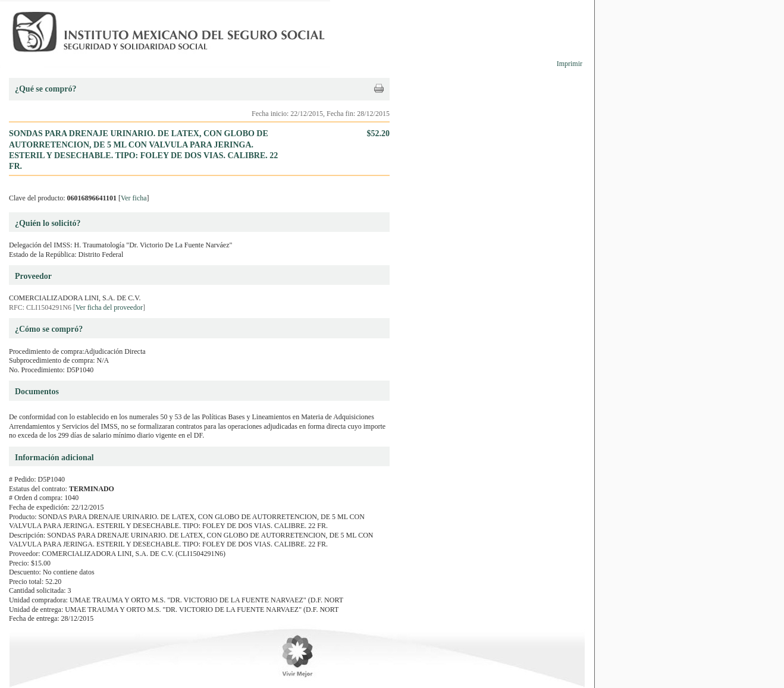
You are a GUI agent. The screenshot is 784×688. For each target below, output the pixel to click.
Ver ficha (134, 198)
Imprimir (570, 64)
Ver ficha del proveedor (109, 307)
